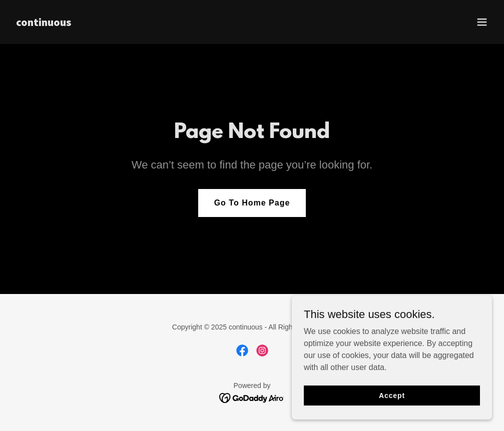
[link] (44, 23)
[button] (482, 22)
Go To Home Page (252, 203)
